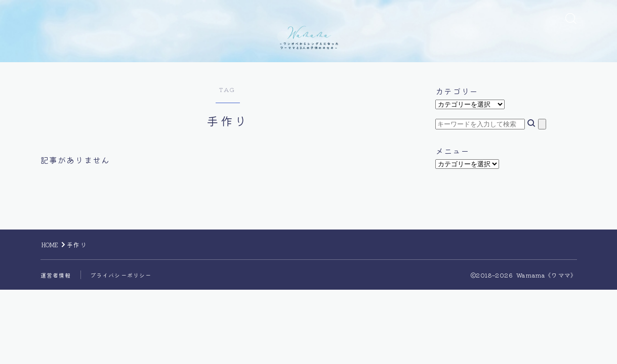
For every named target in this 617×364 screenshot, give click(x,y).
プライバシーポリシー (126, 322)
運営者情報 (57, 322)
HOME (53, 291)
